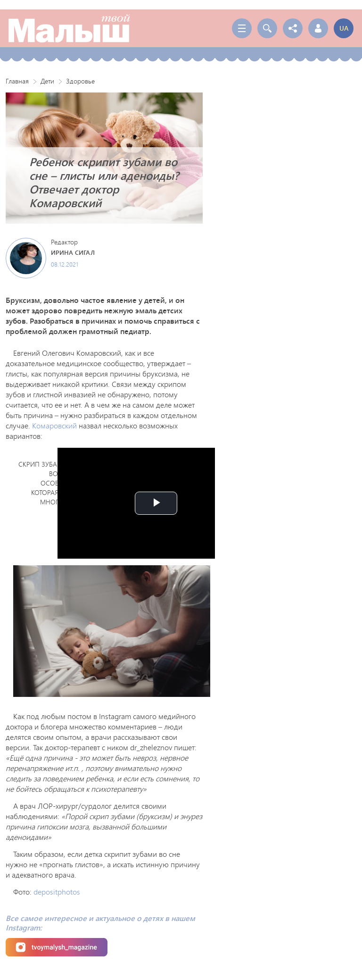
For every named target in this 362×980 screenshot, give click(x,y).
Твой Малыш (69, 28)
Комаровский (54, 425)
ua (344, 28)
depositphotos (57, 892)
